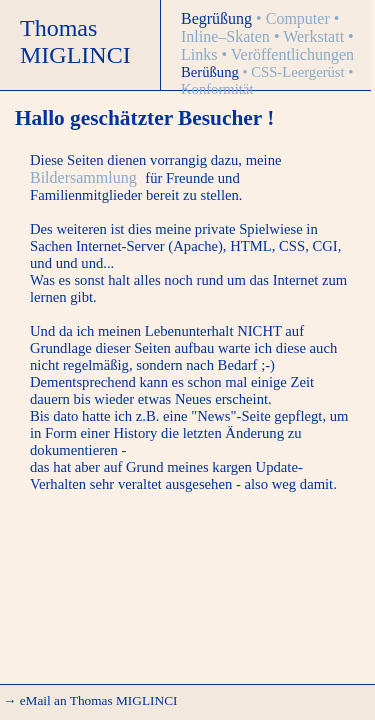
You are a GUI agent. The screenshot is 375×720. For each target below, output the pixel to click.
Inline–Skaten (227, 36)
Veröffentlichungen (292, 54)
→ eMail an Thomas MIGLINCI (90, 700)
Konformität (217, 89)
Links (201, 54)
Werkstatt (315, 36)
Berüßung (211, 72)
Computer (300, 18)
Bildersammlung (83, 177)
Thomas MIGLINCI (75, 41)
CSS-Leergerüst (299, 72)
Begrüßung (218, 18)
